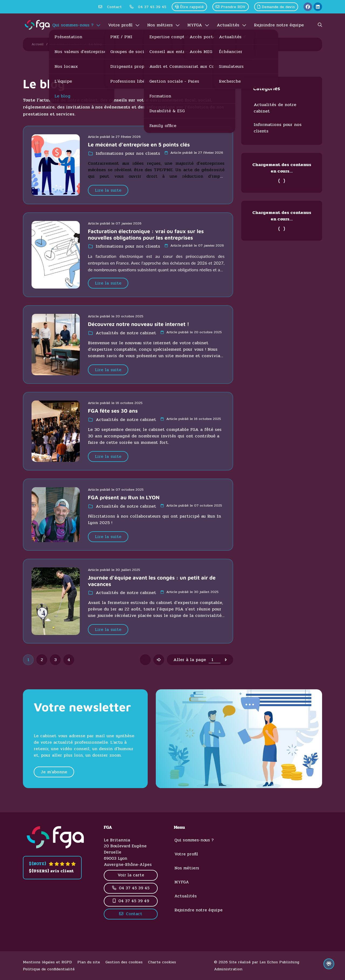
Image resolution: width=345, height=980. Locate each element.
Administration (228, 969)
